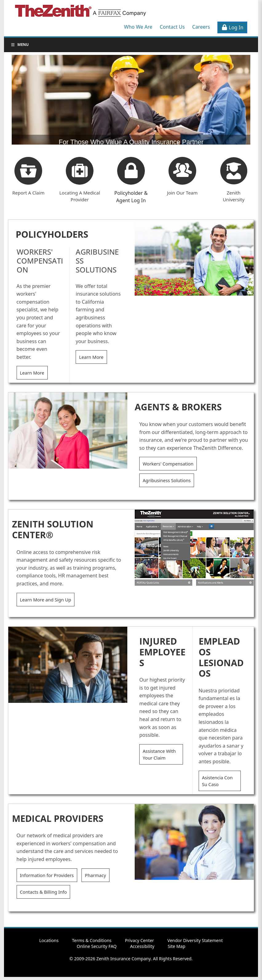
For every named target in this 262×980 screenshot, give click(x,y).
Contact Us (172, 27)
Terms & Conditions (92, 940)
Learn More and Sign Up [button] (46, 600)
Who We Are (138, 27)
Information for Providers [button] (47, 875)
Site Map (176, 946)
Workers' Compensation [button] (168, 464)
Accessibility (142, 946)
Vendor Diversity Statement (195, 940)
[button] (131, 171)
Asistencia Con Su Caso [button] (217, 781)
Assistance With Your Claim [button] (159, 754)
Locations (49, 940)
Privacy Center (139, 940)
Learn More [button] (32, 373)
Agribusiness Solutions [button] (167, 480)
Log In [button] (232, 27)
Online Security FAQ (97, 946)
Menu (20, 45)
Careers (201, 27)
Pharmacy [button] (95, 875)
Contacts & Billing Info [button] (44, 892)
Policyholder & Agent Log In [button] (131, 197)
